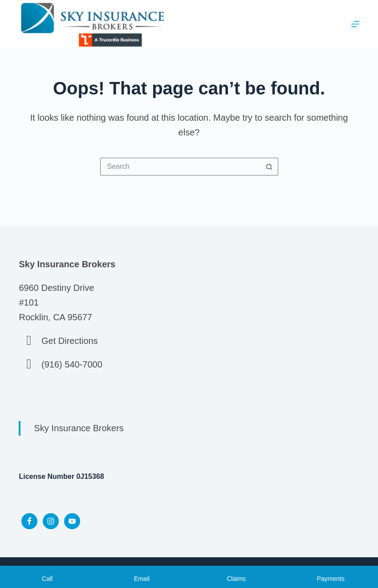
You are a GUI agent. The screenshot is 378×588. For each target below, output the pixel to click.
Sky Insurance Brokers (79, 428)
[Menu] (355, 24)
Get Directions (70, 341)
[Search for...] (180, 167)
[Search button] (269, 167)
